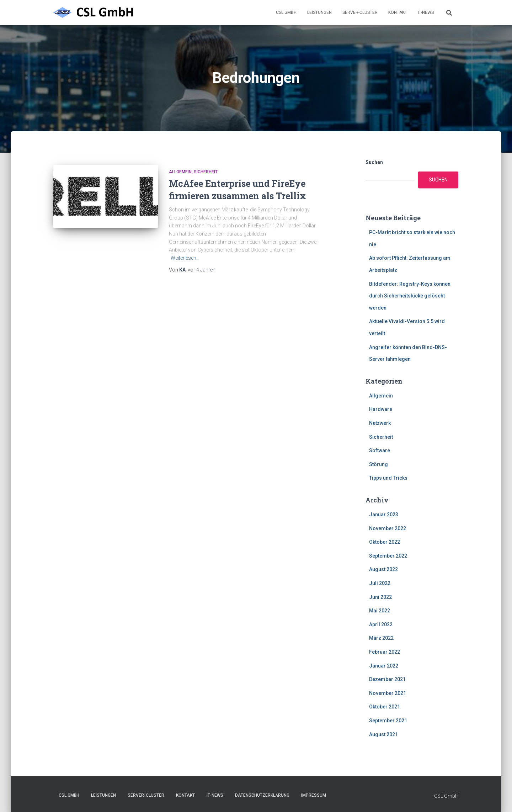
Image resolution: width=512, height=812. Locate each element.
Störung (378, 464)
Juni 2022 (380, 597)
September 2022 (388, 556)
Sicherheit (206, 172)
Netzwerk (380, 423)
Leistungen (319, 12)
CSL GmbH (286, 12)
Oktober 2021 (385, 707)
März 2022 (381, 638)
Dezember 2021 (387, 679)
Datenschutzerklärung (262, 795)
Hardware (381, 409)
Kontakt (398, 12)
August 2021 (383, 734)
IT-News (426, 12)
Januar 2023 (384, 515)
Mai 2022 (380, 611)
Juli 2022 (380, 583)
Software (380, 450)
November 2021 (388, 693)
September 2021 (388, 721)
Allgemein (180, 172)
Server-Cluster (360, 12)
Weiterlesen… (185, 258)
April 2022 (381, 624)
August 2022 (383, 569)
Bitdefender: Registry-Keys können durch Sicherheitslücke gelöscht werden (410, 296)
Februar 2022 (385, 652)
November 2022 (388, 528)
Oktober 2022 (385, 542)
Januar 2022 (384, 666)
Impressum (314, 795)
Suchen (374, 162)
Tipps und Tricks (388, 478)
